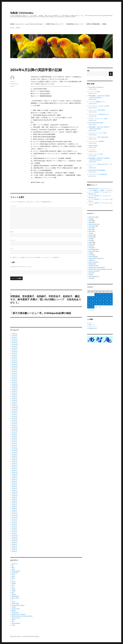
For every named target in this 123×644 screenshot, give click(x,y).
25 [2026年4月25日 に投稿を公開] (107, 304)
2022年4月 (14, 420)
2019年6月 (14, 481)
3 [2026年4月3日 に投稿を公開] (104, 295)
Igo (13, 566)
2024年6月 (14, 373)
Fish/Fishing (15, 596)
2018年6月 (14, 503)
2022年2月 (14, 424)
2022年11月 (15, 408)
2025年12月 (15, 341)
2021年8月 (14, 435)
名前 (12, 232)
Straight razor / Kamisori (18, 614)
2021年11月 (15, 429)
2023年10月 (15, 388)
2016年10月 (15, 539)
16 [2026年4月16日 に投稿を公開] (100, 301)
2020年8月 (14, 456)
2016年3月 (14, 552)
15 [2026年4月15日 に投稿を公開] (96, 301)
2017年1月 (14, 534)
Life (13, 585)
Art (12, 580)
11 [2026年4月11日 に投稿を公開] (107, 298)
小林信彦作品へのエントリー (75, 24)
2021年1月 (14, 447)
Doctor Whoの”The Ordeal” (96, 123)
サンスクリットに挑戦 (94, 92)
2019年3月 (14, 487)
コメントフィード (93, 327)
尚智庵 (104, 24)
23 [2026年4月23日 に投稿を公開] (100, 304)
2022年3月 (14, 422)
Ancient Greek (16, 609)
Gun (13, 621)
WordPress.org (93, 328)
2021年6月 (14, 438)
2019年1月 (14, 490)
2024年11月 (15, 364)
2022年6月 (14, 417)
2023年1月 (14, 404)
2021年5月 (14, 440)
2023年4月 (14, 399)
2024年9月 (14, 368)
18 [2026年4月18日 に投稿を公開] (107, 301)
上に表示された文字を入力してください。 (22, 267)
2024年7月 (14, 372)
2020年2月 (14, 467)
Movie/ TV (14, 564)
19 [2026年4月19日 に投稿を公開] (111, 301)
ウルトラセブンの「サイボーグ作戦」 (98, 133)
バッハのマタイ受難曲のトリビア (97, 102)
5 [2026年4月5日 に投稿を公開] (111, 295)
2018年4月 (14, 507)
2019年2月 (14, 489)
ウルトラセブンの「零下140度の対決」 (98, 174)
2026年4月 (14, 334)
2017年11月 (15, 516)
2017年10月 (15, 517)
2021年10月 (15, 431)
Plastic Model (15, 603)
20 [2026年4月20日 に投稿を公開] (89, 304)
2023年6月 (14, 395)
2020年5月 (14, 462)
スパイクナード (92, 150)
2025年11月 (15, 343)
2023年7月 (14, 393)
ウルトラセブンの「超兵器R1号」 (97, 141)
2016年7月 (14, 544)
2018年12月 (15, 492)
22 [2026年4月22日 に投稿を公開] (96, 304)
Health (13, 589)
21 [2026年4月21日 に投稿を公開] (93, 304)
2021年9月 (14, 433)
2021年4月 (14, 442)
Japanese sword (16, 618)
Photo (13, 576)
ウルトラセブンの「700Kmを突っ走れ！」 (99, 114)
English (12, 86)
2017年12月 (15, 514)
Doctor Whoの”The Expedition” (97, 170)
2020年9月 (14, 454)
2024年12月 (15, 363)
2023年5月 (14, 397)
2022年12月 (15, 406)
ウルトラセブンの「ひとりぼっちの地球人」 (100, 106)
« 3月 (92, 310)
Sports (13, 620)
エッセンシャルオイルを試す (96, 154)
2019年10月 (15, 474)
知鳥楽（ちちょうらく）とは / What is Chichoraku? (27, 24)
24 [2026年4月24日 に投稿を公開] (104, 304)
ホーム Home (15, 28)
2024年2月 (14, 381)
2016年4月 (14, 550)
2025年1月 (14, 361)
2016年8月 (14, 543)
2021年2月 (14, 445)
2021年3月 (14, 444)
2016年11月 (15, 537)
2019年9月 (14, 476)
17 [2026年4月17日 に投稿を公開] (104, 301)
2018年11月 (15, 494)
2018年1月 (14, 512)
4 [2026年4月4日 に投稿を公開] (107, 295)
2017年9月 (14, 519)
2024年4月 (14, 377)
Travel (13, 602)
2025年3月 (14, 357)
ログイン (91, 323)
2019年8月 (14, 478)
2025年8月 (14, 348)
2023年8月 (14, 391)
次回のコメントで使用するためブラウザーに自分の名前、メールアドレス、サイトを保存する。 (36, 257)
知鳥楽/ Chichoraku (22, 13)
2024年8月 (14, 370)
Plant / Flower (15, 598)
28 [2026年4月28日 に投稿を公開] (93, 307)
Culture (14, 582)
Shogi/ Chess (15, 612)
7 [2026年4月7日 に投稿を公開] (93, 298)
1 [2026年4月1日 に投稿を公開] (96, 295)
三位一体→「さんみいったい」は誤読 (98, 119)
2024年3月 (14, 379)
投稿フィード (92, 325)
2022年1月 (14, 426)
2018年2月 (14, 510)
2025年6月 (14, 352)
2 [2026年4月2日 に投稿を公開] (100, 295)
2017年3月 (14, 530)
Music (13, 578)
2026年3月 (14, 336)
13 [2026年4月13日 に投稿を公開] (89, 301)
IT (12, 600)
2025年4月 (14, 355)
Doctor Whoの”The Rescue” (96, 87)
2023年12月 (15, 384)
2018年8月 (14, 499)
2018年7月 (14, 501)
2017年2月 (14, 532)
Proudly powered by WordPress (31, 636)
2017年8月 (14, 521)
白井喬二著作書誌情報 (93, 24)
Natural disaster (16, 623)
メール (13, 240)
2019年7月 (14, 480)
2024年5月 (14, 375)
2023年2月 (14, 402)
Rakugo (14, 611)
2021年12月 (15, 427)
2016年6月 (14, 546)
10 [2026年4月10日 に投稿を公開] (104, 298)
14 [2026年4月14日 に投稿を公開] (93, 301)
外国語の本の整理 (93, 146)
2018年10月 (15, 496)
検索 (88, 71)
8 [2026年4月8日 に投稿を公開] (96, 298)
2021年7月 (14, 436)
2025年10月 (15, 345)
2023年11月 (15, 386)
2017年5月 (14, 526)
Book (13, 567)
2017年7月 (14, 523)
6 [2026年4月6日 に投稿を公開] (89, 298)
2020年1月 (14, 469)
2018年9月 (14, 498)
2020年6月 (14, 460)
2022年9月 (14, 411)
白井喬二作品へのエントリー (55, 24)
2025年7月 (14, 350)
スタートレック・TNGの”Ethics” (97, 110)
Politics (14, 591)
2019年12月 (15, 471)
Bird (13, 593)
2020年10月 (15, 453)
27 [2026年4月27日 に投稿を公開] (89, 307)
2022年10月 (15, 409)
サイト (12, 249)
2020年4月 (14, 463)
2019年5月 (14, 483)
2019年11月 (15, 472)
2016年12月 (15, 535)
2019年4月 (14, 485)
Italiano (14, 607)
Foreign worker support (18, 605)
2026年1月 (14, 339)
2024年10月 (15, 366)
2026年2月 (14, 337)
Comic (13, 575)
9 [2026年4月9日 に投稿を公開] (100, 298)
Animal (14, 594)
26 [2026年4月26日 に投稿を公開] (111, 304)
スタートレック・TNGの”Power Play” (98, 137)
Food (13, 587)
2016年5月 (14, 548)
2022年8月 (14, 413)
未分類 (13, 625)
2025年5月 (14, 354)
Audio (13, 569)
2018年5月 (14, 505)
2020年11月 (15, 451)
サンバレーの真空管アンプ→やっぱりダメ (99, 192)
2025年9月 (14, 346)
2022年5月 (14, 418)
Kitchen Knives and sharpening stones (22, 616)
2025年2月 (14, 359)
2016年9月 (14, 541)
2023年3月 (14, 400)
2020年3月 (14, 465)
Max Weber (15, 573)
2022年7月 (14, 415)
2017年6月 (14, 525)
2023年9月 (14, 390)
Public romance (16, 571)
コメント (13, 206)
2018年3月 (14, 508)
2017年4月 (14, 528)
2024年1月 (14, 382)
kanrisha (13, 81)
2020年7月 (14, 458)
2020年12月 (15, 449)
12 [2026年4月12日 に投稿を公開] (111, 298)
